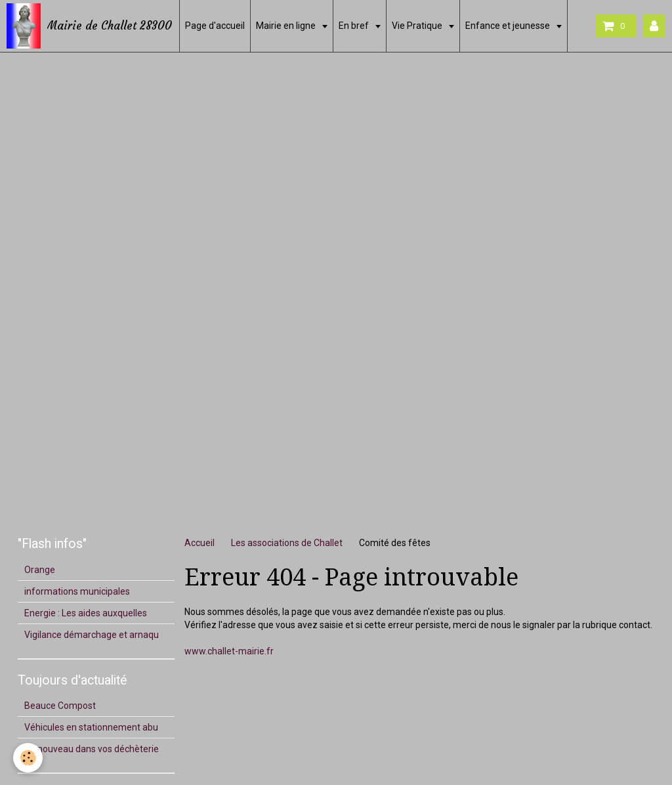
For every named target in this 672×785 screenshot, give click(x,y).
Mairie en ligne (287, 26)
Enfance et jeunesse (509, 26)
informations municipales (77, 591)
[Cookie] (28, 758)
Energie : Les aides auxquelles (86, 613)
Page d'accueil (215, 26)
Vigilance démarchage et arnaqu (92, 635)
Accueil (199, 543)
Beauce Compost (60, 706)
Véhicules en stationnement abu (91, 727)
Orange (40, 570)
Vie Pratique (418, 26)
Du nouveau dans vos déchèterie (92, 749)
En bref (355, 26)
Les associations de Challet (287, 543)
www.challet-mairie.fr (229, 651)
